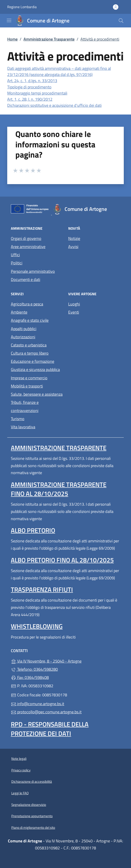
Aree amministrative (28, 247)
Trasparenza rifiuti (42, 589)
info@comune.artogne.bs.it (37, 704)
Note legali (19, 759)
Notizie (74, 238)
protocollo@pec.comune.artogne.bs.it (46, 712)
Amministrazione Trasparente (49, 39)
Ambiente (19, 312)
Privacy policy (21, 770)
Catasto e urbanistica (29, 345)
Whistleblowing (37, 626)
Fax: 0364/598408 (30, 677)
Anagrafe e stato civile (30, 320)
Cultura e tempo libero (30, 353)
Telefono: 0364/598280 (34, 669)
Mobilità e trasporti (27, 386)
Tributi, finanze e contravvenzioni (25, 406)
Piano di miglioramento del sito (33, 828)
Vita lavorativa (23, 427)
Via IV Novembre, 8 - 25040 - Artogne (65, 661)
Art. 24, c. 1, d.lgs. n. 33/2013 (32, 81)
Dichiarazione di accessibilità (32, 781)
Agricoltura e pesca (27, 304)
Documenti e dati (26, 279)
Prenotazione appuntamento (32, 816)
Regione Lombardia (22, 7)
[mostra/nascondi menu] (9, 20)
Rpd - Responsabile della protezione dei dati (50, 729)
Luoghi (74, 304)
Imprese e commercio (29, 378)
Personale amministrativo (33, 271)
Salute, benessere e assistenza (37, 394)
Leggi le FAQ (20, 793)
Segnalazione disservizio (29, 805)
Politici (17, 263)
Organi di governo (26, 238)
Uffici (15, 255)
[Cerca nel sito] (121, 21)
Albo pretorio (33, 530)
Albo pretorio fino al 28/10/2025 (62, 560)
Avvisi (73, 247)
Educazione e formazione (33, 361)
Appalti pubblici (24, 329)
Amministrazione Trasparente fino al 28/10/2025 (59, 489)
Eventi (74, 312)
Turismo (18, 419)
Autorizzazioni (23, 337)
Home (12, 39)
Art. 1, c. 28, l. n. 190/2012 (30, 99)
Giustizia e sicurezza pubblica (35, 369)
